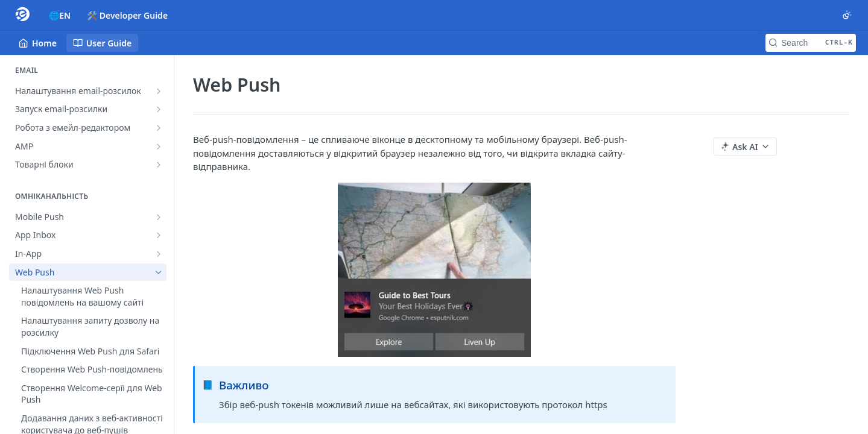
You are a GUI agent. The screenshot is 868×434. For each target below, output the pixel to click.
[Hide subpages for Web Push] (159, 272)
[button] (434, 270)
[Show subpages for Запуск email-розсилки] (159, 109)
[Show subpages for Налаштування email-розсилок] (159, 91)
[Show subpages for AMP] (159, 146)
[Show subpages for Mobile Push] (159, 217)
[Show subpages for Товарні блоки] (159, 165)
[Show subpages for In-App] (159, 254)
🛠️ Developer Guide (127, 15)
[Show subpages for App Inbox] (159, 235)
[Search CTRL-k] (811, 43)
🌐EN (60, 15)
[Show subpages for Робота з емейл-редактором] (159, 128)
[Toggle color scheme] (847, 15)
